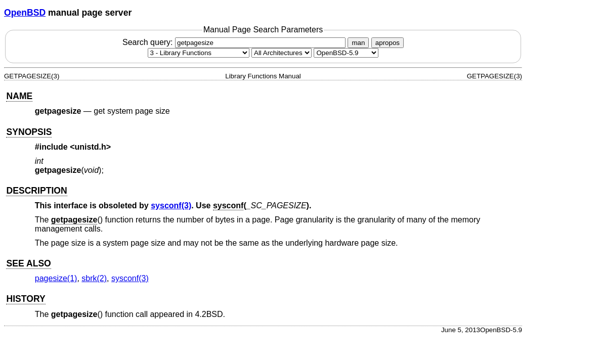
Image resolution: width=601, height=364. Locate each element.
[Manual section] (199, 53)
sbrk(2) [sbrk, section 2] (94, 278)
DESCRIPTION (36, 191)
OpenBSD (25, 13)
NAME (19, 96)
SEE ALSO (28, 263)
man (358, 43)
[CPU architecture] (282, 53)
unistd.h (91, 147)
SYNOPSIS (29, 132)
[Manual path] (346, 53)
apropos (388, 43)
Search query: (235, 42)
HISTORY (26, 299)
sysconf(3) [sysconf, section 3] (171, 206)
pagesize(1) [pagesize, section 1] (56, 278)
